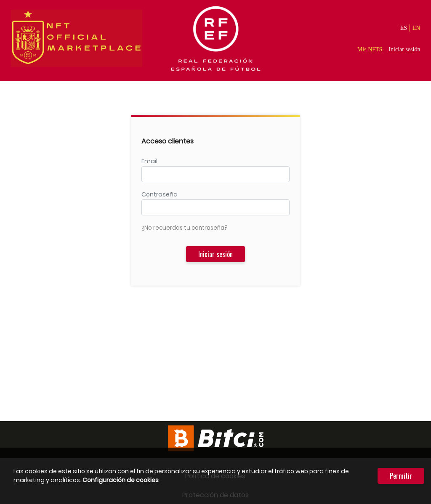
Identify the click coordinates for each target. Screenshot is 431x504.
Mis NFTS (370, 49)
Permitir (401, 476)
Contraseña (160, 194)
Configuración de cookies (121, 480)
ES (404, 28)
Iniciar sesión (404, 49)
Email (149, 161)
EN (416, 28)
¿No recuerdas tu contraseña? (185, 228)
